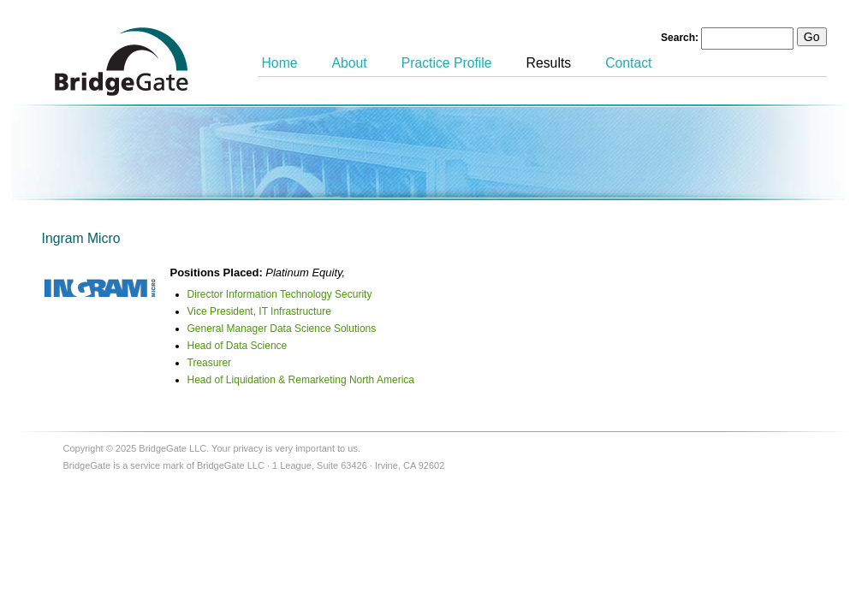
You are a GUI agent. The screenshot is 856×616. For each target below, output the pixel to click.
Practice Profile (447, 63)
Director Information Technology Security (280, 294)
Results (549, 63)
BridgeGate (122, 62)
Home (280, 63)
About (350, 63)
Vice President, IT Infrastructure (259, 311)
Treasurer (210, 363)
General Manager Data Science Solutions (282, 329)
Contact (628, 63)
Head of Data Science (238, 346)
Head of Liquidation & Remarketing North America (301, 380)
